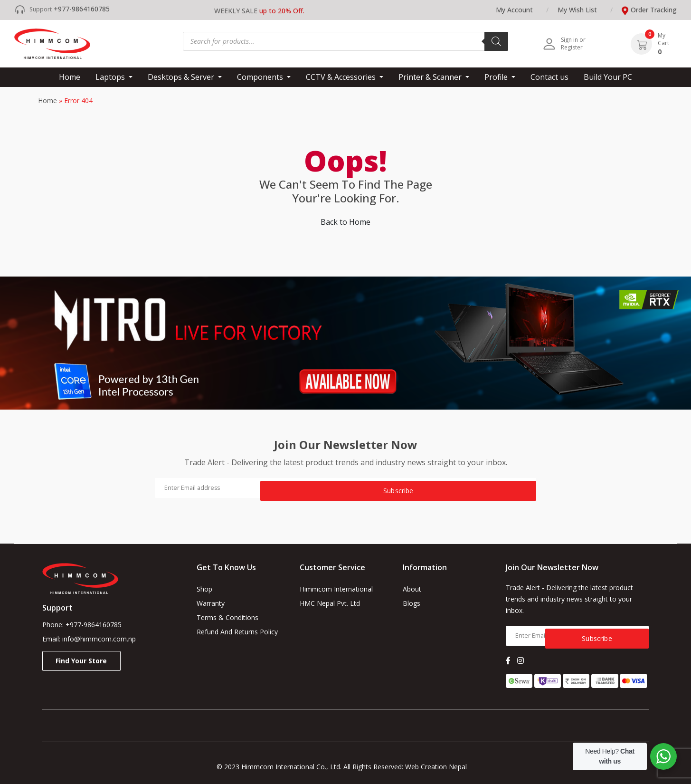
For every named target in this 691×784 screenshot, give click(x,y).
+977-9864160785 (82, 9)
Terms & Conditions (227, 617)
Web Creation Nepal (440, 767)
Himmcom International (336, 589)
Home (70, 77)
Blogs (412, 603)
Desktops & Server (182, 77)
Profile (497, 77)
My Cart (663, 39)
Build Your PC (608, 77)
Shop (204, 589)
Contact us (549, 77)
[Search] (496, 41)
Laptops (111, 77)
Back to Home (345, 222)
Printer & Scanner (431, 77)
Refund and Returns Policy (237, 632)
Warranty (211, 603)
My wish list (577, 10)
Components (261, 77)
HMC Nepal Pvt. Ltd (330, 603)
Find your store (81, 661)
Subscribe (479, 488)
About (412, 589)
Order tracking (654, 10)
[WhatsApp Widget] (663, 756)
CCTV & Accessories (342, 77)
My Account (514, 10)
